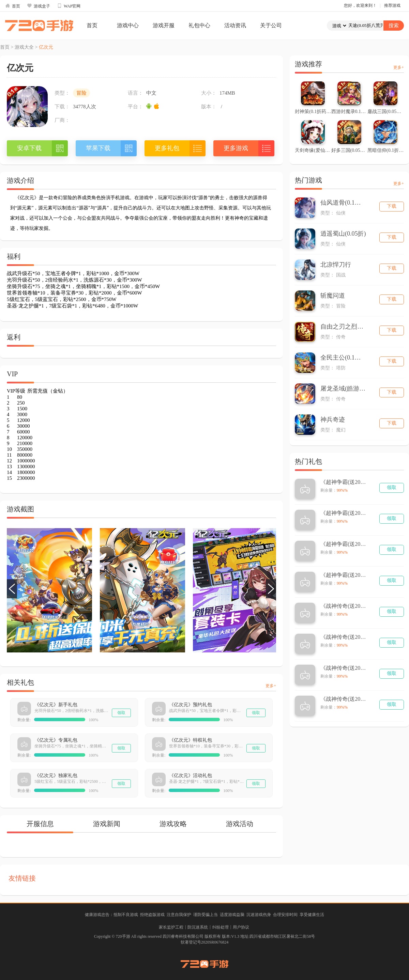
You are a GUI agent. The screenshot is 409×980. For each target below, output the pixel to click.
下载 (392, 206)
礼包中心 (199, 25)
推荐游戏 (392, 5)
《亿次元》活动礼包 (191, 776)
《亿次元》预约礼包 (191, 705)
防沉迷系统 (198, 927)
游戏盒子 (39, 6)
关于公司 (271, 25)
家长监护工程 (171, 927)
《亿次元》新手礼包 (56, 705)
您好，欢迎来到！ (360, 5)
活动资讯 (235, 25)
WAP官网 (69, 6)
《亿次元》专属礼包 (56, 740)
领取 (121, 713)
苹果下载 (98, 148)
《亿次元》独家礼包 (56, 776)
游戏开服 (164, 25)
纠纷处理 (221, 927)
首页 (13, 6)
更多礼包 (167, 148)
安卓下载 (29, 148)
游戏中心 (128, 25)
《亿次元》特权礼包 (191, 740)
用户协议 (241, 927)
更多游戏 (236, 148)
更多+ (271, 686)
